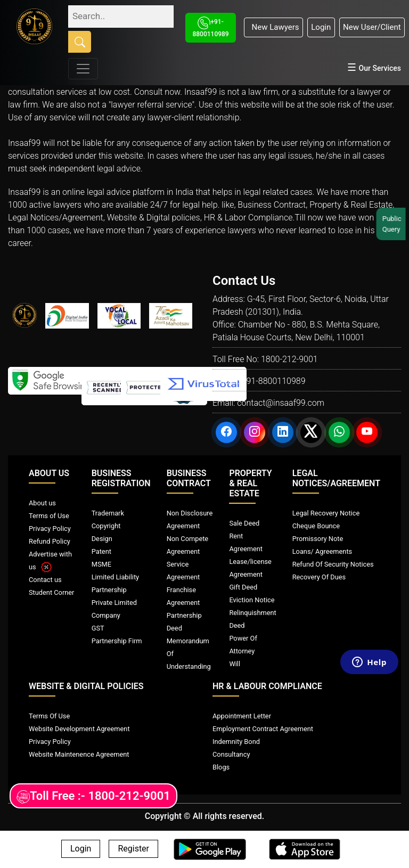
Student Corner (51, 592)
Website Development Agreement (79, 729)
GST (98, 628)
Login (321, 27)
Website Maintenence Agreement (79, 754)
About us (42, 503)
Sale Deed (244, 523)
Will (235, 664)
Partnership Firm (117, 641)
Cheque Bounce (316, 526)
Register (133, 849)
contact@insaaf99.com (281, 403)
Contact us (45, 580)
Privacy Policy (50, 529)
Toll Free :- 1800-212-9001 (93, 796)
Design (102, 539)
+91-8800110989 (273, 381)
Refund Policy (50, 541)
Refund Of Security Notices (333, 564)
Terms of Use (49, 516)
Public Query (394, 224)
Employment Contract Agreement (263, 729)
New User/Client (372, 27)
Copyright (106, 526)
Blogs (221, 767)
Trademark (108, 513)
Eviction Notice (252, 600)
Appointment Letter (242, 716)
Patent (101, 551)
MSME (101, 564)
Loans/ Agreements (322, 551)
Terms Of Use (49, 716)
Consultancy (231, 754)
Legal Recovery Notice (326, 513)
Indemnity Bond (236, 742)
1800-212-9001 (289, 359)
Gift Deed (243, 587)
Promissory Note (318, 539)
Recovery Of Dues (319, 577)
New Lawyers (273, 27)
